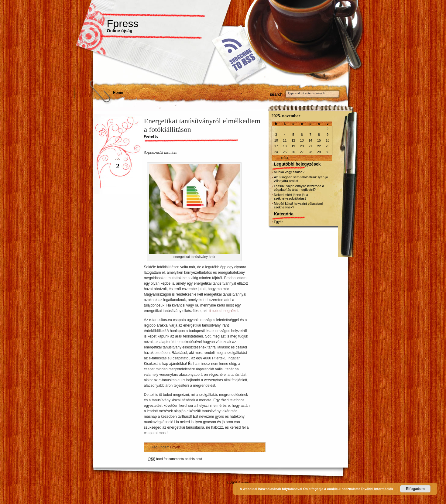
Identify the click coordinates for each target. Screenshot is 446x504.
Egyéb (175, 447)
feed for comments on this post (175, 459)
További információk (377, 489)
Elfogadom (415, 489)
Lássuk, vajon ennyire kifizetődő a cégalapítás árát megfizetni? (299, 188)
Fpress (123, 23)
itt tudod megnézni (223, 311)
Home (118, 93)
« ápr (285, 158)
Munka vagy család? (289, 172)
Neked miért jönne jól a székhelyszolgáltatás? (291, 197)
